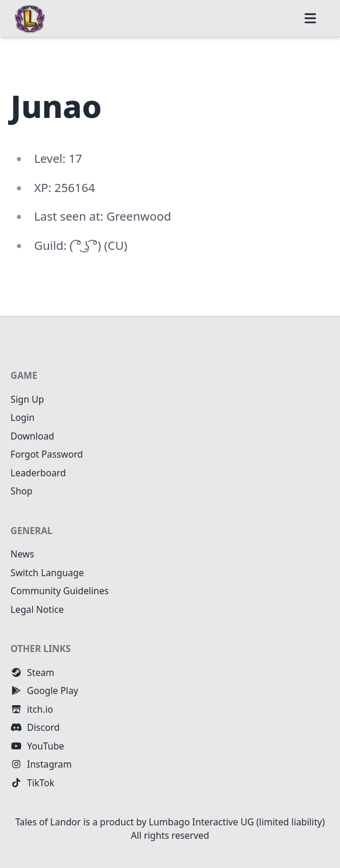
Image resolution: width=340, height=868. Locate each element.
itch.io (32, 709)
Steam (32, 672)
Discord (35, 727)
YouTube (37, 746)
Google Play (44, 691)
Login (22, 417)
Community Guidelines (59, 591)
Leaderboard (38, 473)
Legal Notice (37, 609)
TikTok (32, 783)
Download (32, 436)
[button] (310, 19)
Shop (22, 491)
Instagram (41, 764)
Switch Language (47, 573)
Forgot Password (47, 454)
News (22, 554)
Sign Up (27, 399)
